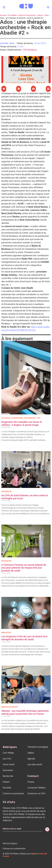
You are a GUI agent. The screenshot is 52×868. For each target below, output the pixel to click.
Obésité (15, 707)
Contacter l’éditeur (37, 788)
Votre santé (8, 764)
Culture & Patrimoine (27, 15)
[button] (48, 7)
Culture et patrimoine (13, 793)
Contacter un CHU (36, 793)
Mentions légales (10, 843)
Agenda (31, 759)
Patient (6, 782)
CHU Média (12, 15)
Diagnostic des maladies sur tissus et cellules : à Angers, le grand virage (22, 423)
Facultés (7, 788)
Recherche (8, 776)
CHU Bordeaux (30, 50)
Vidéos (31, 753)
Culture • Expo (43, 15)
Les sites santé (35, 764)
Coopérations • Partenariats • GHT (26, 418)
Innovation (6, 633)
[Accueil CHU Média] (26, 5)
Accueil (3, 15)
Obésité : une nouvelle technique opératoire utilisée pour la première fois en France (25, 712)
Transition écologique (38, 747)
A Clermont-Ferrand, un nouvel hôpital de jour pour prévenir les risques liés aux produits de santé (24, 568)
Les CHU (7, 759)
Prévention (6, 492)
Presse (31, 782)
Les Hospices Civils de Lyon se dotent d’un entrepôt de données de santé (24, 638)
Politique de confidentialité (14, 849)
